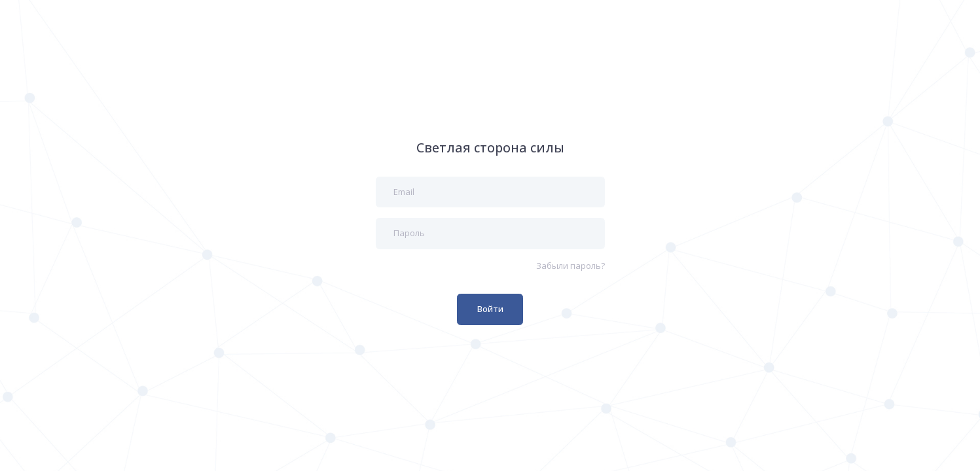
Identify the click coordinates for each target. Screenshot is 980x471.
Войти (490, 309)
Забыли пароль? (571, 266)
